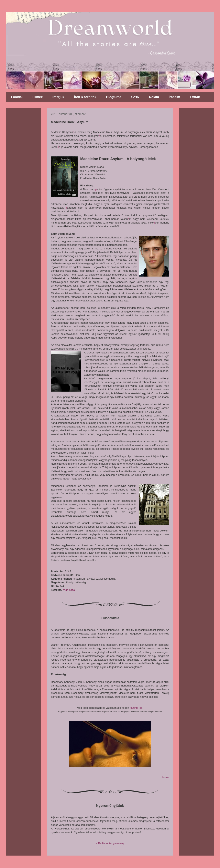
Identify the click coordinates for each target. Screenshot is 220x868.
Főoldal (17, 97)
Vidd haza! (69, 590)
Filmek (38, 97)
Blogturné (114, 97)
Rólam (154, 97)
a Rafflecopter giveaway (110, 843)
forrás (166, 777)
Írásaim (174, 97)
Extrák (195, 97)
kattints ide (136, 708)
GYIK (135, 97)
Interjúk (58, 97)
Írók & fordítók (85, 97)
